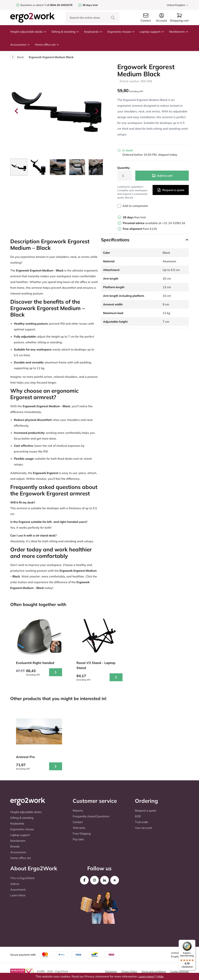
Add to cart (162, 176)
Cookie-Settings (179, 971)
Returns (78, 811)
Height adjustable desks (28, 32)
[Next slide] (96, 111)
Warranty (79, 828)
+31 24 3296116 (174, 223)
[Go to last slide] (17, 111)
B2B (138, 816)
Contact (78, 822)
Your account (143, 828)
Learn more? (147, 976)
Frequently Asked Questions (91, 816)
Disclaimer (111, 971)
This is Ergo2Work (22, 878)
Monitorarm (179, 32)
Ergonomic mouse (121, 32)
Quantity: (124, 168)
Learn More (18, 895)
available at (142, 223)
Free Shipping (82, 833)
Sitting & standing (65, 32)
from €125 (140, 229)
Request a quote (171, 190)
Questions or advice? (32, 5)
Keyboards (93, 32)
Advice (15, 884)
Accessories (20, 45)
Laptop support (152, 32)
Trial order (142, 822)
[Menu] (193, 942)
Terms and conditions (154, 971)
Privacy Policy (129, 971)
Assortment (18, 890)
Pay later (78, 839)
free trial (134, 217)
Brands (15, 846)
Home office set (47, 45)
